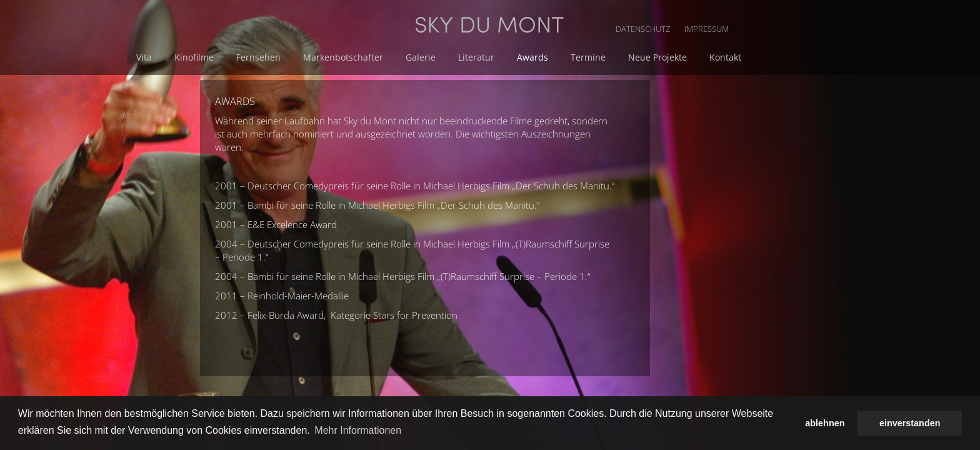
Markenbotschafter (482, 57)
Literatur (610, 57)
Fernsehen (400, 57)
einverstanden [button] (910, 423)
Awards (664, 57)
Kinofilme (338, 57)
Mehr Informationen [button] (358, 430)
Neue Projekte (784, 57)
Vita (290, 57)
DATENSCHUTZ (781, 12)
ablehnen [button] (825, 423)
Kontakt (849, 57)
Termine (717, 57)
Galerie (557, 57)
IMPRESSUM (843, 12)
